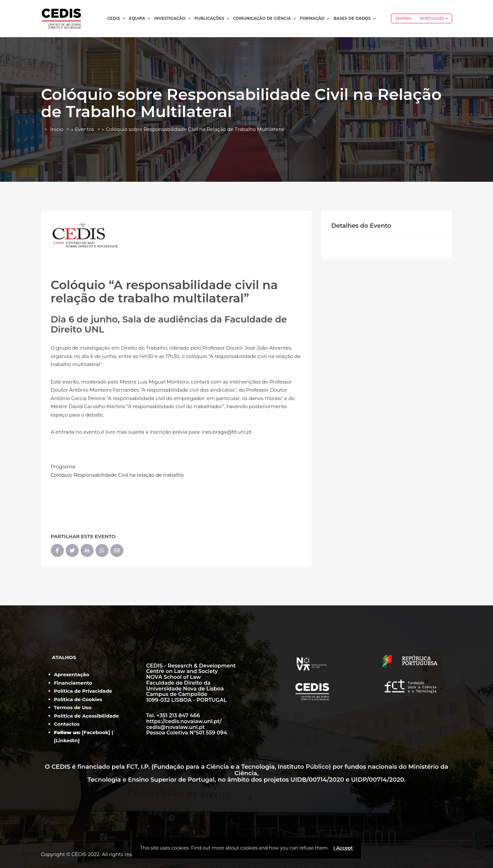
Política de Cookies (78, 699)
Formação (315, 18)
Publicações (212, 18)
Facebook (96, 732)
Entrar (403, 18)
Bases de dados (355, 18)
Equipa (140, 18)
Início (57, 129)
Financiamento (73, 683)
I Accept (343, 848)
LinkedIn (67, 740)
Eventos (84, 129)
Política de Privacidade (83, 691)
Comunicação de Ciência (265, 18)
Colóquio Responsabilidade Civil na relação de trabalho (117, 475)
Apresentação (72, 674)
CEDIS (117, 18)
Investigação (173, 18)
